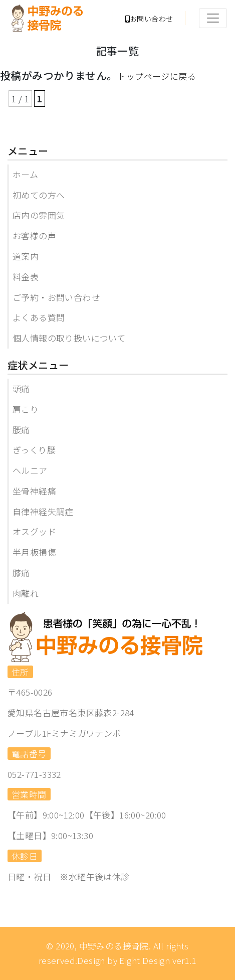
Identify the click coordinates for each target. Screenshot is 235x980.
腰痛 (21, 430)
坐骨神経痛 (34, 491)
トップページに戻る (157, 76)
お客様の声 (34, 235)
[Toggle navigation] (213, 18)
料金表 (26, 277)
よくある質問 (39, 317)
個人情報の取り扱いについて (69, 338)
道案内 (26, 256)
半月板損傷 (34, 552)
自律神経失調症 (43, 511)
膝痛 (21, 573)
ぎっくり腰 (34, 450)
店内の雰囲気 (39, 215)
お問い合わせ (149, 19)
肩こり (26, 409)
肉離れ (26, 593)
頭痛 (21, 388)
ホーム (25, 174)
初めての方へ (39, 195)
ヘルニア (30, 470)
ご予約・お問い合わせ (56, 297)
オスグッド (34, 531)
